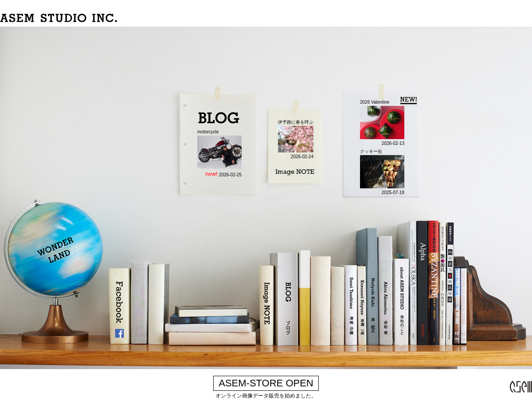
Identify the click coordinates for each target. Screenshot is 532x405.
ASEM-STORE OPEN (266, 383)
